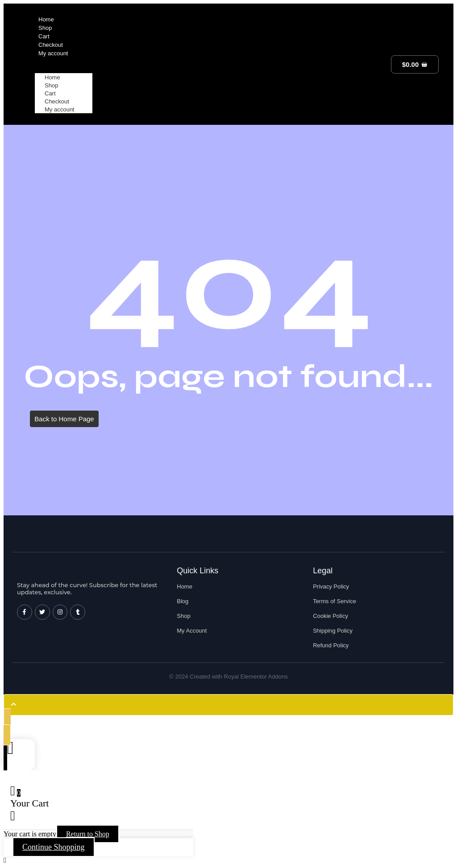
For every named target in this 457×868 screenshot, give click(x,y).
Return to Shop (88, 834)
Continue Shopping (54, 847)
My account (59, 109)
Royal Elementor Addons (256, 677)
